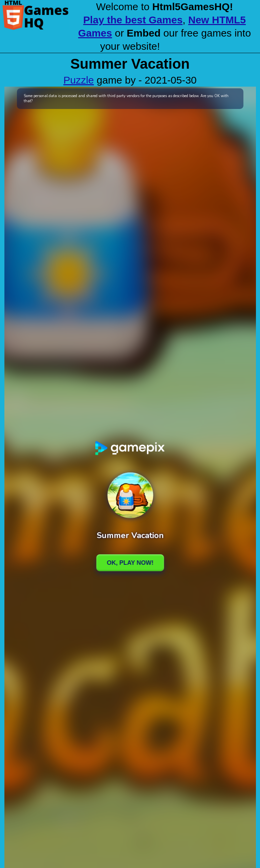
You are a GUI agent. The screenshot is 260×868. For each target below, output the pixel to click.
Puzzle (79, 80)
